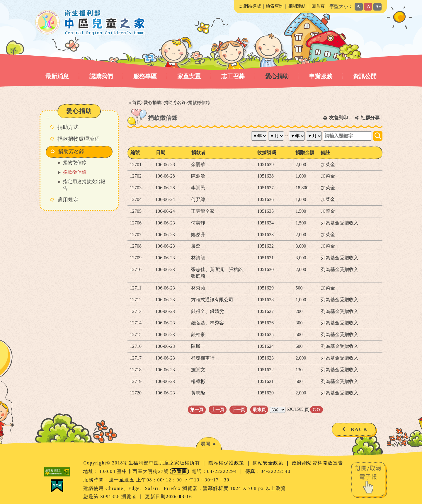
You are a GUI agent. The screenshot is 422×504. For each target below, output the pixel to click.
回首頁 (318, 6)
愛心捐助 (277, 76)
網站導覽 (252, 6)
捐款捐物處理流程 (79, 139)
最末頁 (259, 409)
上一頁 (218, 409)
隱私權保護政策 (227, 463)
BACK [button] (359, 429)
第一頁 (197, 409)
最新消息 (57, 76)
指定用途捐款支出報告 (84, 185)
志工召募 (233, 76)
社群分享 (370, 118)
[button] (209, 443)
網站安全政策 (269, 463)
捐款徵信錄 (75, 172)
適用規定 (68, 200)
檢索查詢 (275, 6)
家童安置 (189, 76)
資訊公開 (365, 76)
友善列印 (338, 118)
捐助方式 (68, 127)
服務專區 (145, 76)
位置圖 (179, 471)
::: (240, 6)
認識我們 (101, 76)
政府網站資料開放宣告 (318, 463)
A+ (378, 6)
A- (359, 6)
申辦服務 (321, 76)
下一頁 (238, 409)
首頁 (137, 102)
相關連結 (297, 6)
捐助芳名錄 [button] (71, 151)
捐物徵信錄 (75, 162)
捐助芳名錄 (175, 102)
